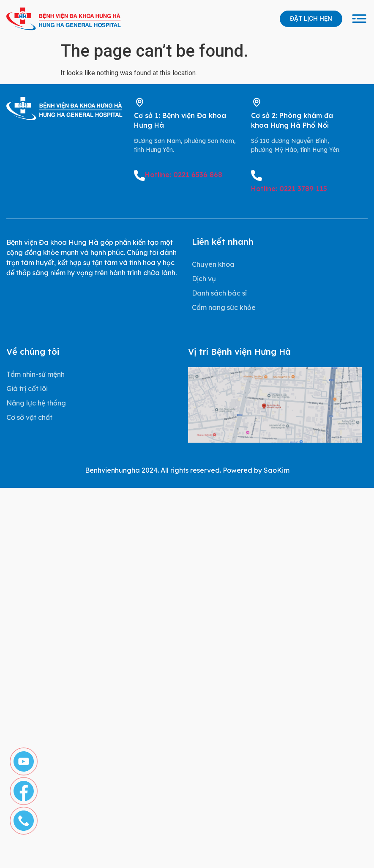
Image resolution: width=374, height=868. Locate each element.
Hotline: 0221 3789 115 (289, 189)
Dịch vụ (204, 279)
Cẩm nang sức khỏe (224, 307)
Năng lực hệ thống (36, 403)
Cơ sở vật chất (29, 417)
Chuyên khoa (213, 264)
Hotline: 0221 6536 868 (184, 175)
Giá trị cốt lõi (27, 389)
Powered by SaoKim (256, 470)
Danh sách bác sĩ (219, 293)
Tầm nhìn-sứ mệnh (35, 374)
